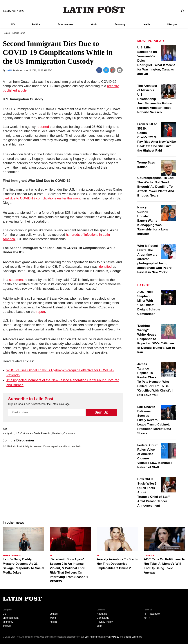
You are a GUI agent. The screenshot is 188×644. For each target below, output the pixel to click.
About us (102, 614)
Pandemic (57, 433)
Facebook (154, 614)
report (41, 312)
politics (54, 614)
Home (6, 33)
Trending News (18, 33)
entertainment (11, 618)
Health (146, 24)
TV (51, 556)
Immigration (9, 433)
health (53, 622)
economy (8, 622)
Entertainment (65, 24)
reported (43, 127)
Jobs (100, 626)
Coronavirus (69, 433)
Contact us (103, 618)
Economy (120, 24)
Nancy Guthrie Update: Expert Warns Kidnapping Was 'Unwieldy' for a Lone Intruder (153, 221)
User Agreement (93, 637)
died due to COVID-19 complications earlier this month (43, 198)
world (53, 618)
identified (105, 267)
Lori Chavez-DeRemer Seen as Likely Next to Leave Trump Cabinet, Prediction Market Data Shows (154, 420)
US (13, 24)
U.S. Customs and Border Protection (33, 433)
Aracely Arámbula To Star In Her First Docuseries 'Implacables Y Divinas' (117, 564)
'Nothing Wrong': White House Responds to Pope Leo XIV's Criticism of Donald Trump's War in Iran (156, 339)
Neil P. (9, 70)
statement (17, 280)
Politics (36, 24)
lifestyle (7, 626)
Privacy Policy (105, 622)
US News (149, 556)
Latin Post (94, 10)
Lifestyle (172, 24)
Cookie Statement (133, 637)
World (94, 24)
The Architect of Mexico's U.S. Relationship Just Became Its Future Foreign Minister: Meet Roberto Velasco (154, 99)
